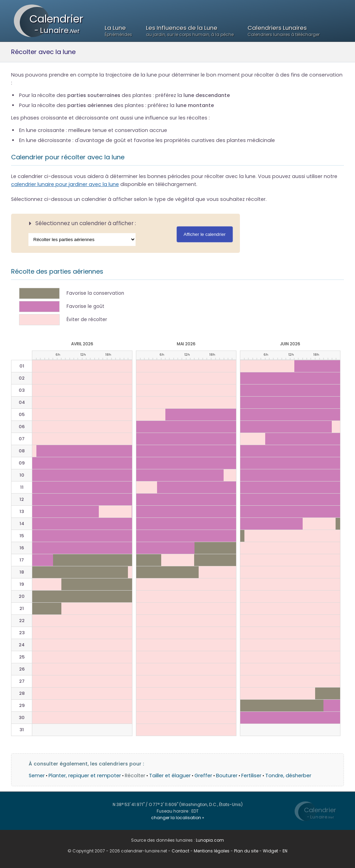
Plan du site (246, 851)
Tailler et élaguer (170, 776)
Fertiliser (251, 776)
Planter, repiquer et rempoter (85, 776)
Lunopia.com (210, 840)
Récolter (135, 776)
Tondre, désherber (288, 776)
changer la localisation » (178, 818)
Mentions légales (212, 851)
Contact (180, 851)
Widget (270, 851)
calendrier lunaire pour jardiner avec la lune (65, 184)
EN (285, 851)
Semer (37, 776)
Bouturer (227, 776)
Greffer (203, 776)
